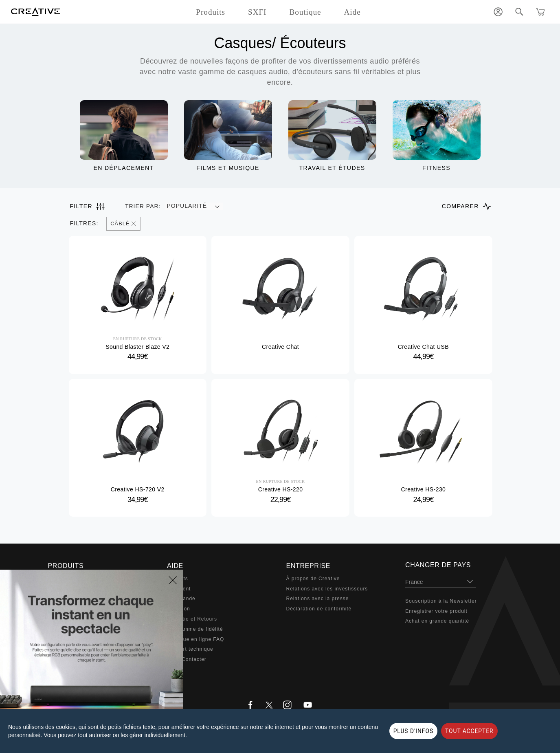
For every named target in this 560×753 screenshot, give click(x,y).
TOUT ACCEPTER (469, 731)
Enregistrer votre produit (436, 611)
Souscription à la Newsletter (441, 601)
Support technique (190, 649)
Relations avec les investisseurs (327, 589)
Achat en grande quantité (437, 621)
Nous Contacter (187, 659)
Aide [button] (352, 12)
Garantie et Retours (192, 619)
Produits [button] (211, 12)
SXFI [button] (257, 12)
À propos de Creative (313, 579)
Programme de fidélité (195, 629)
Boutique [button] (305, 12)
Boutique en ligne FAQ (195, 639)
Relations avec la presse (318, 599)
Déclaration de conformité (319, 609)
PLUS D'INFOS (413, 731)
